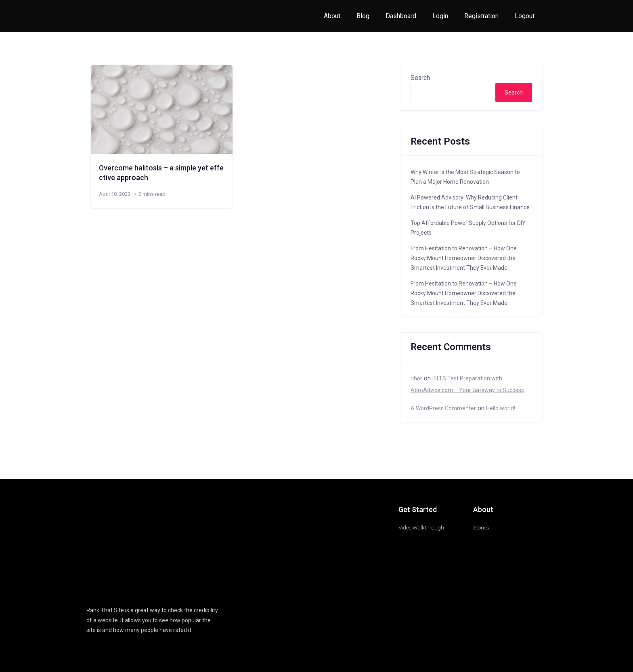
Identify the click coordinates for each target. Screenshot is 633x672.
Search (420, 78)
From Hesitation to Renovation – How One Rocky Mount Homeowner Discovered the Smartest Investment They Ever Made (464, 258)
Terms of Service (411, 603)
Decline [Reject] (48, 652)
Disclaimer (448, 603)
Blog (363, 16)
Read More (356, 632)
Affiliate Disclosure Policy (358, 603)
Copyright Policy (483, 603)
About (332, 16)
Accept (15, 652)
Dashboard (401, 16)
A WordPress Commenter (443, 408)
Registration (481, 16)
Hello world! (501, 408)
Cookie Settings (93, 652)
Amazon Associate (303, 603)
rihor (416, 378)
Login (440, 16)
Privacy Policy (522, 603)
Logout (525, 16)
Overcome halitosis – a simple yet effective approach (161, 172)
